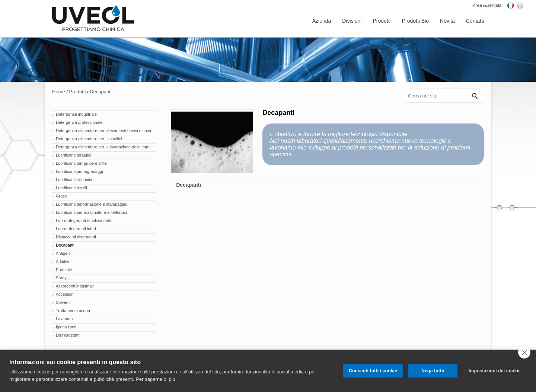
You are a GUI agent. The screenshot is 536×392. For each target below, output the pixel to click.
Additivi (62, 261)
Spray (61, 278)
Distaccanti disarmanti (76, 237)
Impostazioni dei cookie (495, 371)
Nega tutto (433, 371)
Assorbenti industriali (75, 286)
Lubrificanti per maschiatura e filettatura (92, 212)
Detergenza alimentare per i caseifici (89, 139)
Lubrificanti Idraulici (73, 155)
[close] (524, 352)
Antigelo (63, 253)
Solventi (63, 302)
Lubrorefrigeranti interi (76, 229)
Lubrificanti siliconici (74, 180)
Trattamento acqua (73, 311)
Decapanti (101, 92)
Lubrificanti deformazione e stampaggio (92, 204)
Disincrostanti (68, 335)
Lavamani (65, 319)
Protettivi (64, 270)
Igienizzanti (66, 327)
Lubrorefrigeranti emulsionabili (83, 221)
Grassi (62, 196)
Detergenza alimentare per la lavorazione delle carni (103, 147)
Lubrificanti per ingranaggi (79, 171)
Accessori (65, 294)
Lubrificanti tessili (71, 188)
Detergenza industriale (76, 114)
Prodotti (78, 92)
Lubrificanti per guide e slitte (81, 163)
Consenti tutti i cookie (373, 371)
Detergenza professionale (79, 122)
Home (59, 92)
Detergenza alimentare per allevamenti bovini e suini (103, 131)
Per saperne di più (156, 379)
